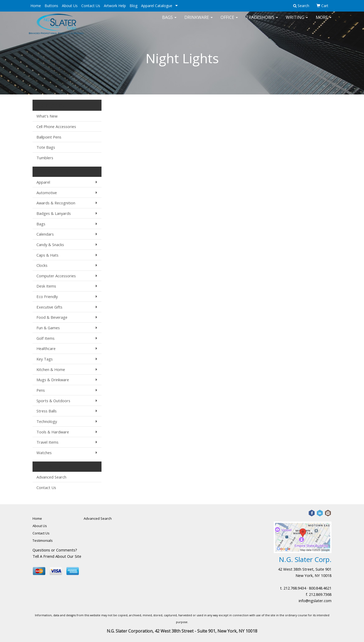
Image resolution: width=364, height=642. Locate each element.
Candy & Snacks (50, 245)
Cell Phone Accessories (56, 126)
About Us (70, 6)
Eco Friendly (47, 296)
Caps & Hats (47, 255)
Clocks (42, 265)
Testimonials (43, 540)
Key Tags (45, 359)
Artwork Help (115, 6)
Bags (169, 21)
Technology (47, 421)
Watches (44, 453)
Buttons (51, 6)
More (324, 21)
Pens (41, 390)
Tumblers (45, 158)
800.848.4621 (320, 588)
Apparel (43, 182)
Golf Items (45, 338)
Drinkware (199, 21)
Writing (297, 21)
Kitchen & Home (51, 369)
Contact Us (91, 6)
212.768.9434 (295, 588)
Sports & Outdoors (53, 401)
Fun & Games (48, 328)
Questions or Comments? (55, 550)
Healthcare (46, 348)
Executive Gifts (49, 307)
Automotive (47, 193)
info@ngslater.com (315, 601)
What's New (47, 116)
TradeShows (262, 21)
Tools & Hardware (53, 432)
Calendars (45, 234)
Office (229, 21)
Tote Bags (46, 147)
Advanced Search (51, 477)
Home (36, 6)
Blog (133, 6)
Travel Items (47, 442)
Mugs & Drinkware (53, 380)
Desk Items (46, 286)
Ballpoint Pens (49, 137)
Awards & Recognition (56, 203)
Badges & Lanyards (54, 213)
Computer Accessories (56, 276)
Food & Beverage (52, 317)
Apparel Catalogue (157, 6)
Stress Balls (47, 411)
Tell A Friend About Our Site (57, 556)
